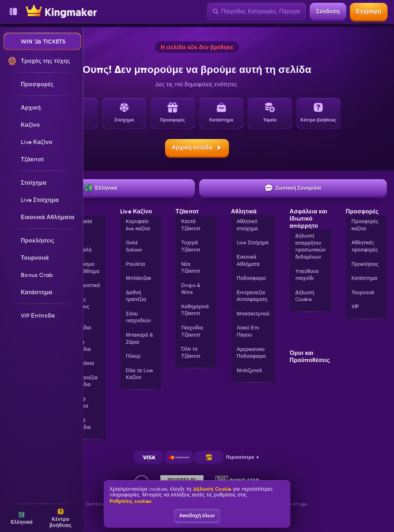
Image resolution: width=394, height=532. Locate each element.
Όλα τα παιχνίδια (80, 424)
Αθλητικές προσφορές (365, 246)
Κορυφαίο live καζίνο (138, 225)
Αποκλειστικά (85, 285)
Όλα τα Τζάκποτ (79, 402)
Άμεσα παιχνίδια (80, 346)
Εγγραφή (369, 11)
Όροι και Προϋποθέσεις (310, 357)
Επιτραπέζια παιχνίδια (83, 381)
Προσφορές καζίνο (365, 225)
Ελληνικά (101, 188)
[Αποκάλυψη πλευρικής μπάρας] (13, 11)
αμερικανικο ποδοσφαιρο (251, 353)
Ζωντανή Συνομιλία (293, 188)
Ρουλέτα (136, 264)
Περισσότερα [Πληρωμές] (243, 457)
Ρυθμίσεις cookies (130, 501)
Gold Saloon (134, 246)
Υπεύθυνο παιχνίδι (307, 275)
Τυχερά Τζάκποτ (191, 246)
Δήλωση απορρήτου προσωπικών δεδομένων (310, 246)
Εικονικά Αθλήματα (248, 260)
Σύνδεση (328, 11)
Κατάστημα (365, 278)
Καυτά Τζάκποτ (191, 225)
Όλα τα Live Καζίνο (140, 374)
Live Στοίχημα (253, 242)
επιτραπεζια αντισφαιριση (252, 296)
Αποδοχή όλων (197, 515)
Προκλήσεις (365, 264)
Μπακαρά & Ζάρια (140, 338)
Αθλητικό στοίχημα (247, 225)
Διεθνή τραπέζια (136, 296)
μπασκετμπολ (253, 314)
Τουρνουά (363, 292)
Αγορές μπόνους (79, 303)
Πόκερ (133, 356)
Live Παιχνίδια (80, 324)
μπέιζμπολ (250, 370)
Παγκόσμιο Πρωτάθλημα (84, 268)
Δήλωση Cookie (305, 296)
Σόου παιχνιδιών (139, 317)
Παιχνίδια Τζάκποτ (192, 331)
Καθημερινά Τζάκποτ (195, 310)
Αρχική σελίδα (197, 147)
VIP (355, 306)
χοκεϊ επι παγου (248, 331)
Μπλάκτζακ (139, 278)
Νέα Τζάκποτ (191, 268)
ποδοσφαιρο (251, 278)
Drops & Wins (191, 289)
